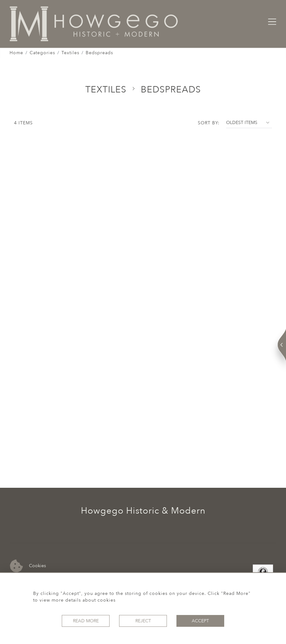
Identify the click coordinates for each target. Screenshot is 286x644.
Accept (200, 621)
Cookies (28, 566)
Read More (86, 621)
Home (16, 53)
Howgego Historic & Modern (143, 511)
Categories (42, 53)
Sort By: (209, 123)
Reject (143, 621)
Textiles (70, 53)
